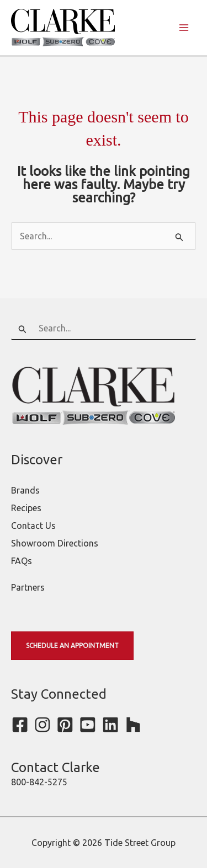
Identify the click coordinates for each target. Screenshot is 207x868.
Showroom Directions (55, 543)
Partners (28, 587)
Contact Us (33, 526)
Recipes (26, 508)
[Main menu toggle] (184, 28)
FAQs (22, 561)
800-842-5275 (39, 782)
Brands (25, 490)
